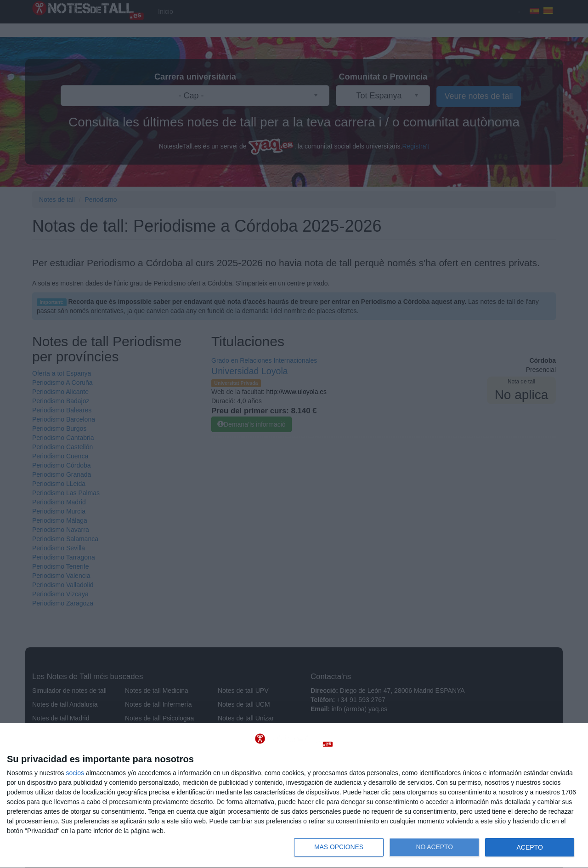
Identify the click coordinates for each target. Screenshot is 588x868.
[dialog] (294, 796)
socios (75, 773)
